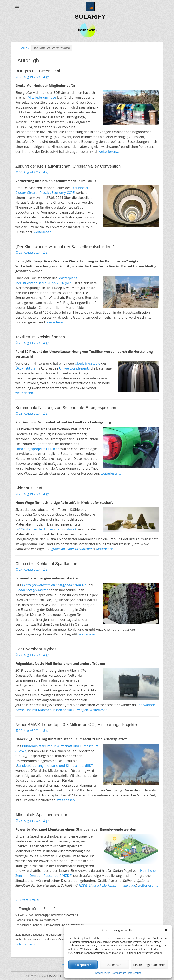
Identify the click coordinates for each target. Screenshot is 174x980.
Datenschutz (102, 973)
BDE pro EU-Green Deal (38, 71)
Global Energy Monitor (32, 590)
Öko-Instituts (25, 368)
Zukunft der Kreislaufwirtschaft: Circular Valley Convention (68, 166)
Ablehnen (114, 965)
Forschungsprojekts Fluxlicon (37, 449)
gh (48, 77)
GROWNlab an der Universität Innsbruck (46, 529)
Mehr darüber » (25, 944)
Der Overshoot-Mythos (36, 649)
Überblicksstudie (88, 363)
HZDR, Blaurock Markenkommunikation (107, 885)
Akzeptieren (83, 965)
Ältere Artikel (27, 900)
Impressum (134, 973)
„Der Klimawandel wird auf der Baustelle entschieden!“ (65, 247)
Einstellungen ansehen (149, 965)
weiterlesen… (109, 151)
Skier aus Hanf (29, 488)
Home (24, 48)
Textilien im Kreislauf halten (40, 337)
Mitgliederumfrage (42, 97)
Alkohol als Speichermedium (41, 815)
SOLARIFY (90, 16)
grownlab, (58, 549)
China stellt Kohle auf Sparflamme (46, 564)
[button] (166, 930)
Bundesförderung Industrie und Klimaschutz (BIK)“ (55, 766)
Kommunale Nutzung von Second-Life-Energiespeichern (66, 408)
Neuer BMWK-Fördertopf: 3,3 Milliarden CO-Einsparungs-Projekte (76, 725)
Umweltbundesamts (74, 368)
